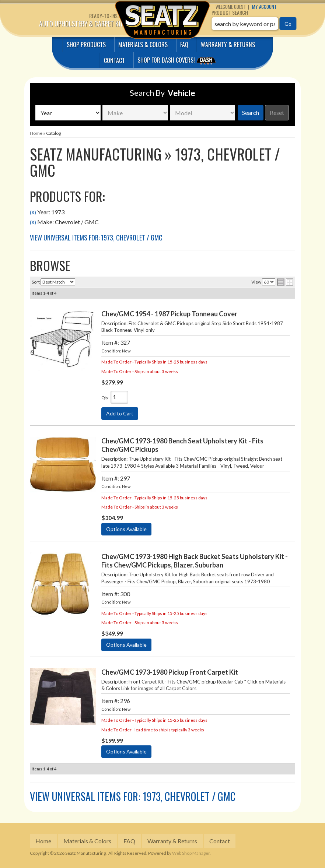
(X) (33, 212)
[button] (254, 24)
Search (251, 113)
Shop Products (86, 45)
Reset (277, 113)
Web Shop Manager (191, 853)
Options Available (126, 529)
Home (43, 841)
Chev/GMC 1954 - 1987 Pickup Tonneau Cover (169, 314)
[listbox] (68, 113)
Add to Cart (120, 413)
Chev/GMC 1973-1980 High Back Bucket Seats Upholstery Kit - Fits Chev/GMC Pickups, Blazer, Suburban (195, 561)
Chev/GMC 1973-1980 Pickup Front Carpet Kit (170, 672)
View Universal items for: (96, 238)
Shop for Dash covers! (178, 60)
